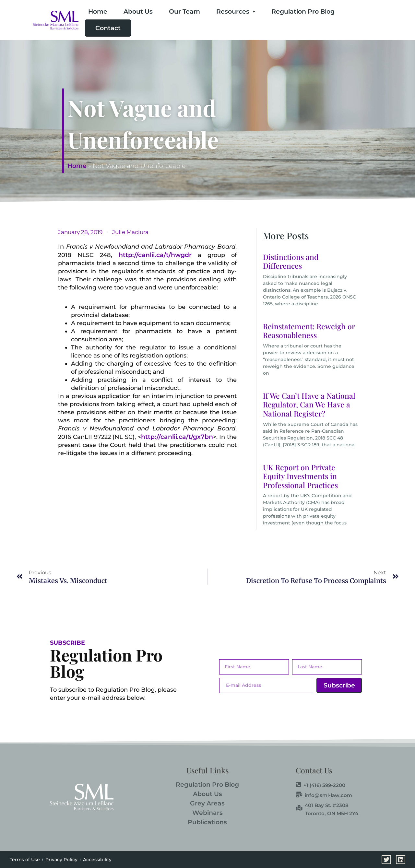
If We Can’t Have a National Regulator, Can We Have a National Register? (309, 405)
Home (98, 12)
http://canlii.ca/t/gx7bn (177, 437)
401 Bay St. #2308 (322, 805)
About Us (138, 12)
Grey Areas (207, 803)
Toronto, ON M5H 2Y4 (332, 813)
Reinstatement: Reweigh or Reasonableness (309, 331)
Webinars (207, 813)
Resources (236, 12)
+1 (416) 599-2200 (320, 785)
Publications (207, 822)
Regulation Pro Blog (303, 12)
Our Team (184, 12)
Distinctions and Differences (291, 261)
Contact (108, 28)
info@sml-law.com (324, 795)
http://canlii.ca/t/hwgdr (155, 255)
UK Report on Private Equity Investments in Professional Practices (300, 476)
